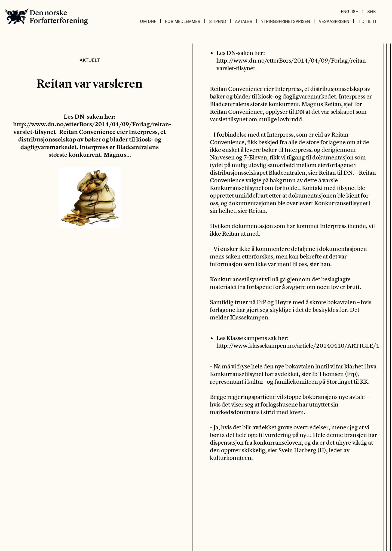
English (350, 11)
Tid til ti (367, 21)
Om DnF (148, 21)
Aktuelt (90, 60)
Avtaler (244, 21)
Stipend (218, 21)
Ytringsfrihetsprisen (286, 21)
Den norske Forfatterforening (46, 16)
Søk (372, 11)
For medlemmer (183, 21)
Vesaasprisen (334, 21)
